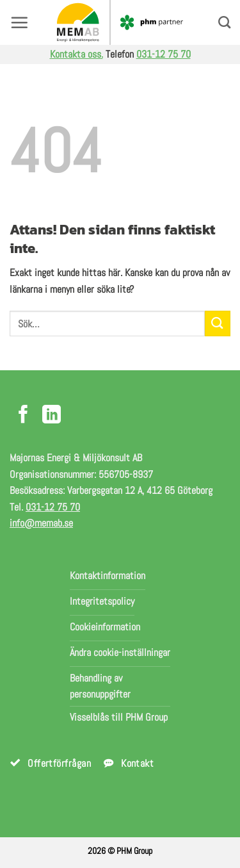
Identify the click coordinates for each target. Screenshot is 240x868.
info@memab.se (41, 523)
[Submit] (218, 323)
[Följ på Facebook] (23, 416)
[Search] (224, 22)
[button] (19, 22)
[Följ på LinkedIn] (52, 416)
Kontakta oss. (76, 54)
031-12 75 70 (164, 54)
